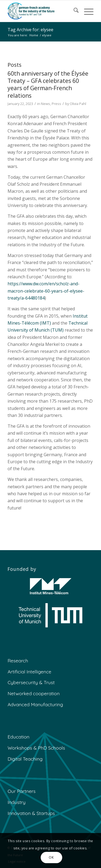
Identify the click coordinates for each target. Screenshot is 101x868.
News (46, 104)
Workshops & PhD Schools (36, 748)
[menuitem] (73, 11)
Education (18, 737)
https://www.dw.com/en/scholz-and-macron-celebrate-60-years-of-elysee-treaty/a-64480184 (46, 291)
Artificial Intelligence (29, 672)
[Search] (73, 11)
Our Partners (22, 791)
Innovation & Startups (31, 813)
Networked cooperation (34, 693)
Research (18, 660)
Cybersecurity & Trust (31, 682)
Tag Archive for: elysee (30, 30)
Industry (17, 802)
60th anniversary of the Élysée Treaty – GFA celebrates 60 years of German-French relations (48, 85)
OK (51, 857)
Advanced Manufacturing (35, 704)
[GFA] (42, 11)
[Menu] (86, 11)
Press (56, 104)
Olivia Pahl (78, 104)
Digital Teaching (25, 759)
